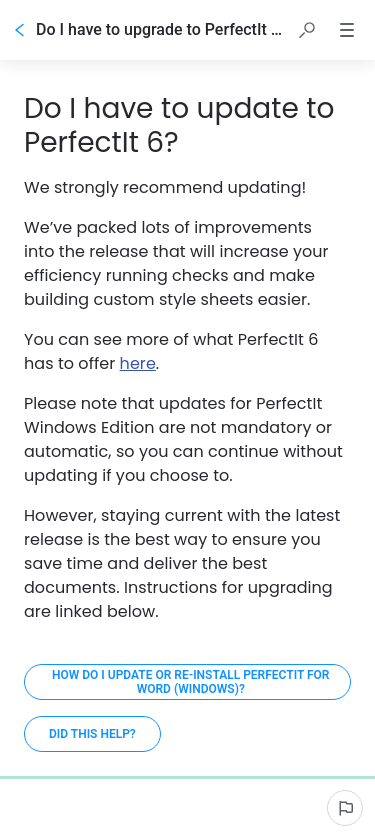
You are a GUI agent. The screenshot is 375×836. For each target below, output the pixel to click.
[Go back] (20, 30)
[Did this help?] (92, 734)
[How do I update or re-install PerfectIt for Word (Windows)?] (187, 682)
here (138, 363)
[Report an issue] (345, 808)
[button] (307, 30)
